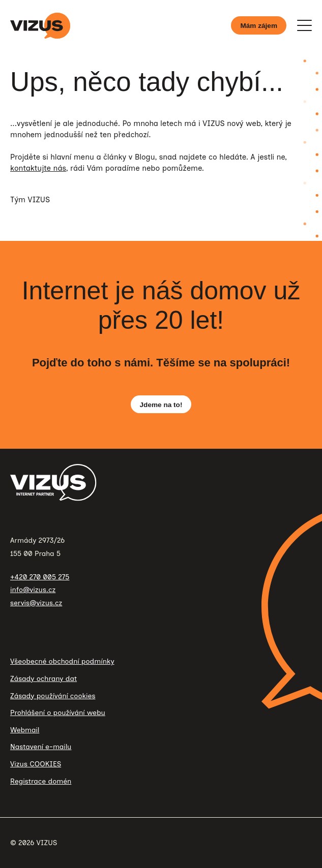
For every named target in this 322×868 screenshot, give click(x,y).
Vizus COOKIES (36, 764)
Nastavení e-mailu (41, 747)
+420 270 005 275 (40, 577)
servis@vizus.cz (36, 603)
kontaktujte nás (38, 168)
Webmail (25, 730)
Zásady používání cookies (53, 696)
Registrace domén (41, 781)
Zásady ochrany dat (43, 679)
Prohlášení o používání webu (58, 713)
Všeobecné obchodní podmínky (62, 661)
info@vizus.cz (33, 590)
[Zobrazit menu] (304, 25)
